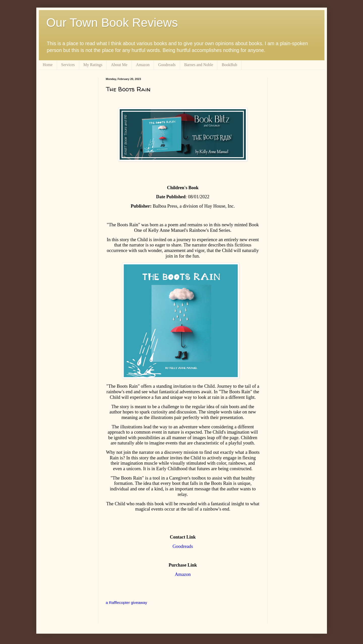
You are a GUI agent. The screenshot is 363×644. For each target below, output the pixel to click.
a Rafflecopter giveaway (127, 603)
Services (68, 65)
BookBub (229, 65)
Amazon (143, 65)
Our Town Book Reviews (112, 23)
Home (48, 65)
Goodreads (167, 65)
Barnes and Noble (199, 65)
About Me (119, 65)
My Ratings (93, 65)
